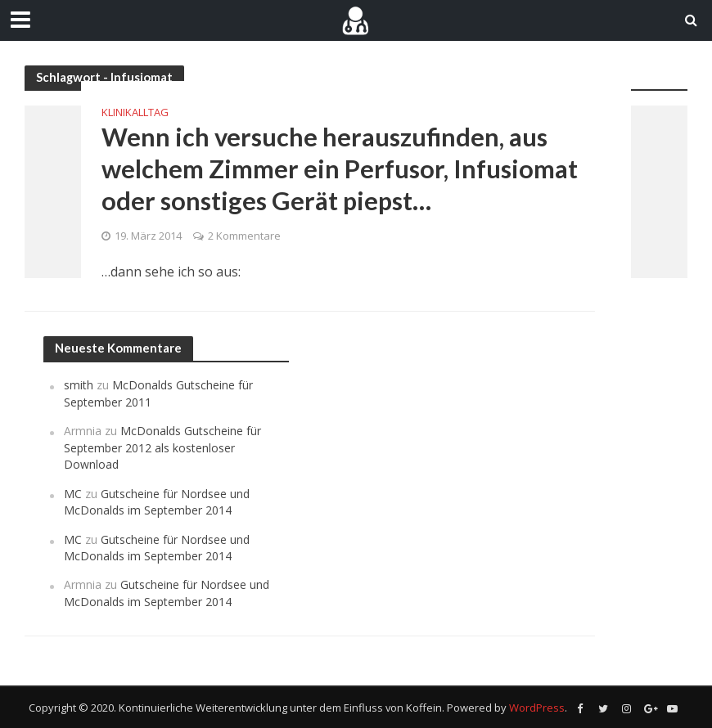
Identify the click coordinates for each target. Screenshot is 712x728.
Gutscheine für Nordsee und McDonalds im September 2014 (157, 502)
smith (79, 385)
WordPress (537, 708)
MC (73, 494)
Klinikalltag (135, 112)
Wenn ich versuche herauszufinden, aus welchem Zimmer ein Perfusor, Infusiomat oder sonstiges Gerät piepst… (340, 169)
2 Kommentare (244, 236)
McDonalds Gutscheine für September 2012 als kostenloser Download (162, 447)
